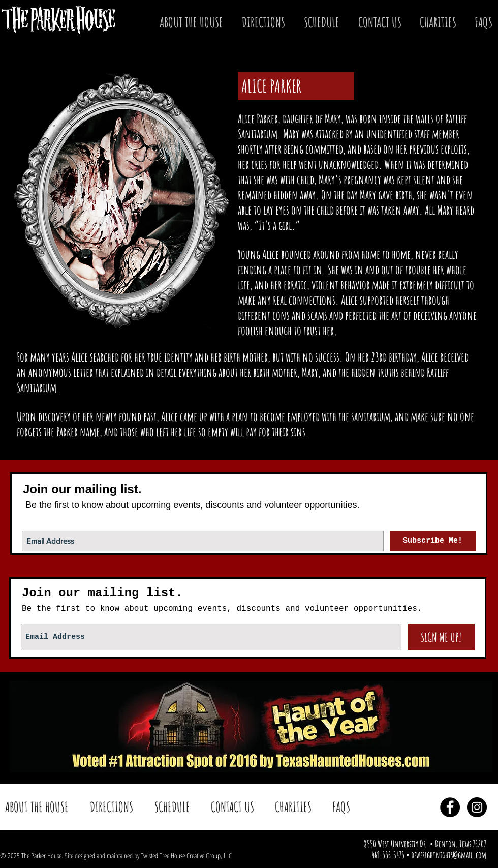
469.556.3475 (388, 855)
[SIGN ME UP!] (441, 637)
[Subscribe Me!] (433, 541)
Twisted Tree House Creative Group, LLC (186, 856)
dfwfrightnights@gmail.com (449, 855)
